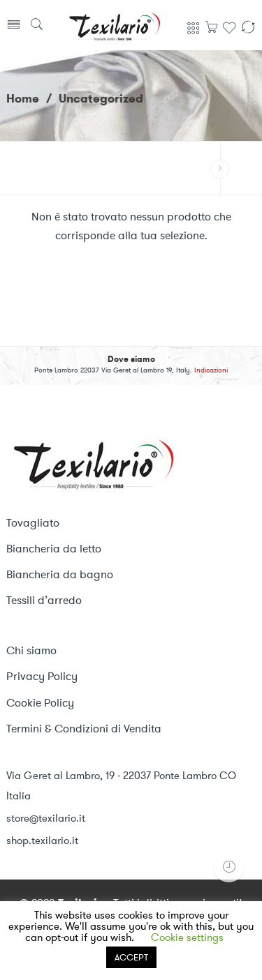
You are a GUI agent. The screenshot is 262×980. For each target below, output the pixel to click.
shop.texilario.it (42, 840)
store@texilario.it (46, 818)
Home (23, 98)
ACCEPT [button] (131, 957)
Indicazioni (211, 370)
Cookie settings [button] (187, 937)
